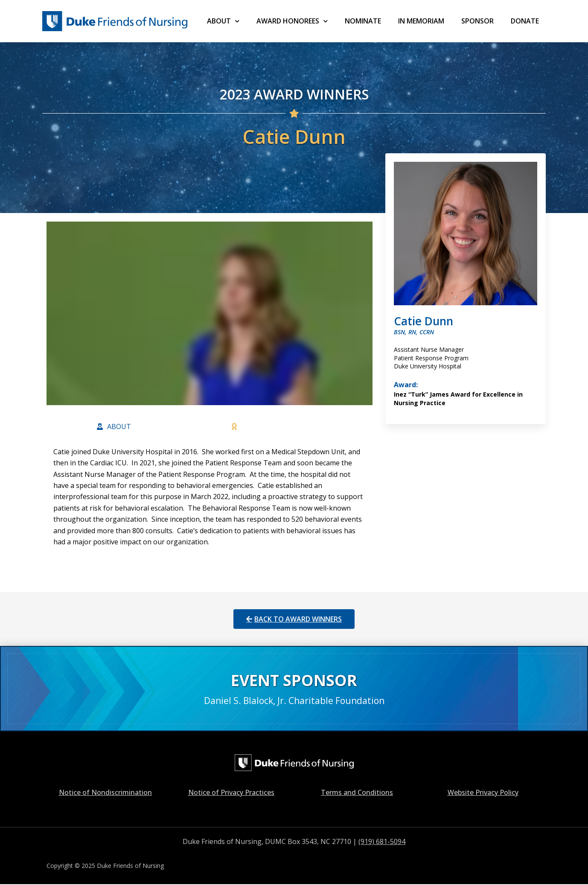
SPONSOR (477, 21)
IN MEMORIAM (421, 21)
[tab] (114, 426)
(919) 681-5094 (382, 841)
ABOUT (223, 21)
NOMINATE (363, 21)
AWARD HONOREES (292, 21)
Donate (525, 21)
